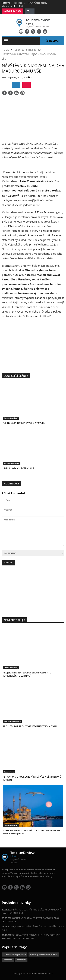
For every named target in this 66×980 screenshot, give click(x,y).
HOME (5, 50)
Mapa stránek (9, 6)
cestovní (21, 960)
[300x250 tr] (33, 344)
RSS (21, 6)
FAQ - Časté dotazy (38, 3)
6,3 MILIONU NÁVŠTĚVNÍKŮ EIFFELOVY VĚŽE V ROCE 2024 (33, 928)
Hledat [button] (52, 41)
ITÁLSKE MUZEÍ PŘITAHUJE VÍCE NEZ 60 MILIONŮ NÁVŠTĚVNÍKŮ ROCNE (31, 911)
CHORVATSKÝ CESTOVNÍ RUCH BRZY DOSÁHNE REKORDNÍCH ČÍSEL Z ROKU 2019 (31, 937)
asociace (8, 960)
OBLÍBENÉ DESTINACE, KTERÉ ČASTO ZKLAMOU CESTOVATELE (31, 920)
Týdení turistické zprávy (27, 50)
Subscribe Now (12, 11)
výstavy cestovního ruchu (44, 954)
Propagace (19, 3)
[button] (30, 11)
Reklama (6, 3)
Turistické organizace (15, 954)
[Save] (22, 93)
